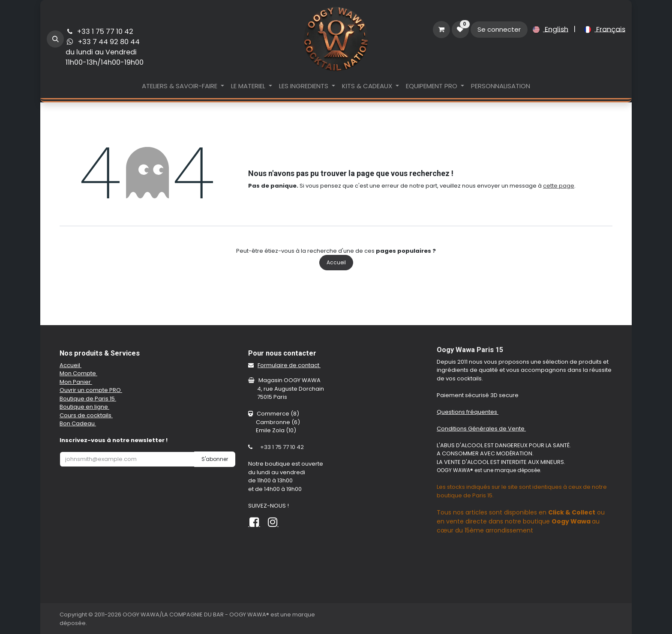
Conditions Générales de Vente (481, 429)
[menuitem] (549, 30)
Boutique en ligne (84, 407)
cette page (559, 186)
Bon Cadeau (78, 423)
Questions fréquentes (468, 412)
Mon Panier (76, 382)
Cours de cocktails (86, 415)
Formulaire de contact (289, 365)
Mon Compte (78, 373)
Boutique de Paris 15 (88, 399)
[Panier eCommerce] (441, 30)
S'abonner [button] (215, 459)
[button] (55, 39)
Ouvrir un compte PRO (91, 390)
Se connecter (499, 29)
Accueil (336, 262)
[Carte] (525, 576)
